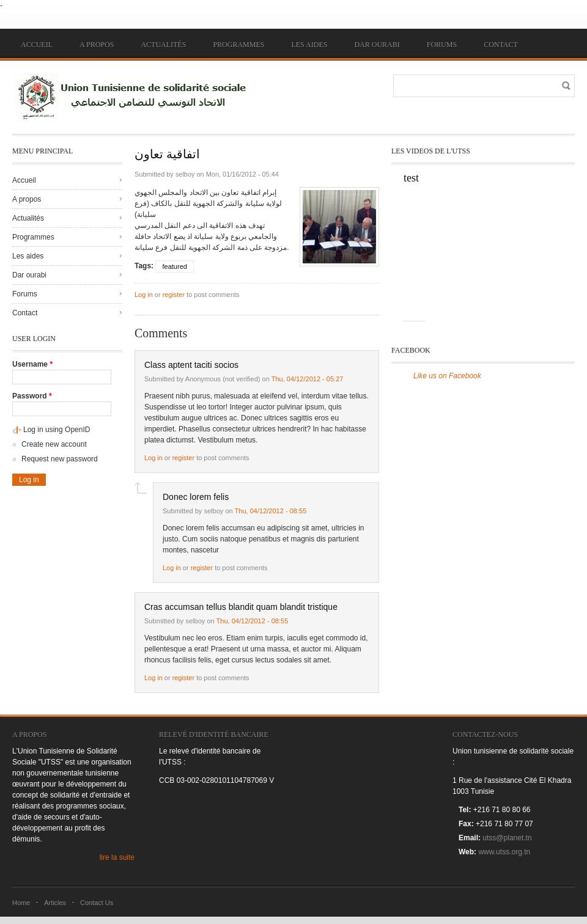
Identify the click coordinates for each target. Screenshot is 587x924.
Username (32, 364)
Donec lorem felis (196, 497)
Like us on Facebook (447, 376)
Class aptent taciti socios (191, 365)
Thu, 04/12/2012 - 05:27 (308, 379)
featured (174, 266)
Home (21, 903)
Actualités (163, 45)
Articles (55, 903)
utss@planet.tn (507, 838)
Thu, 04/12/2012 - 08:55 (271, 511)
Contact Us (97, 903)
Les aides (309, 45)
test (411, 178)
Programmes (238, 45)
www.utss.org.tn (504, 852)
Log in (144, 295)
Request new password (60, 459)
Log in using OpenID (57, 430)
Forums (442, 45)
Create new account (54, 444)
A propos (97, 45)
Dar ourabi (377, 45)
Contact (501, 45)
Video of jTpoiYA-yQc (465, 254)
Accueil (37, 45)
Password (32, 396)
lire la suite (117, 857)
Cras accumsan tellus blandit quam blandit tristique (241, 607)
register (174, 295)
